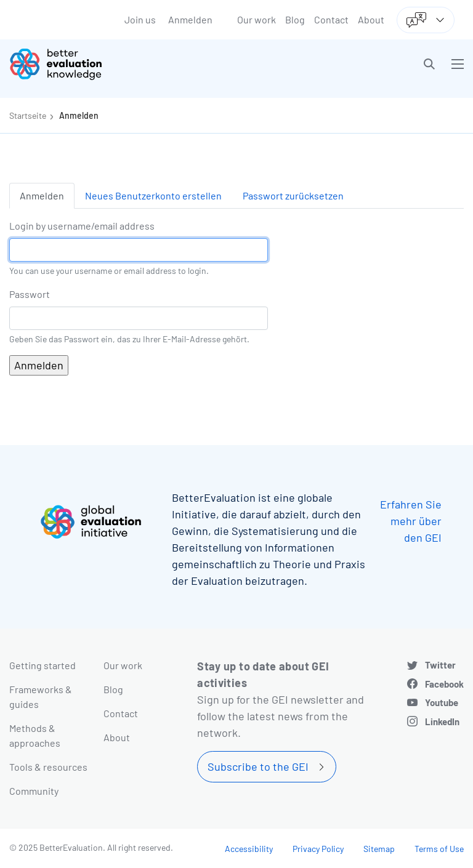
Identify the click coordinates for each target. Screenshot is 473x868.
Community (34, 791)
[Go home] (127, 64)
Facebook (444, 684)
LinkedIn (442, 721)
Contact (331, 19)
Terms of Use (439, 849)
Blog (295, 19)
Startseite (28, 115)
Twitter (440, 665)
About (371, 19)
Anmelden (190, 19)
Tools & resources (48, 767)
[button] (429, 64)
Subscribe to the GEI (258, 766)
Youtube (442, 702)
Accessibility (249, 849)
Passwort (30, 294)
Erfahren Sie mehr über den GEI (411, 521)
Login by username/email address (82, 226)
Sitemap (379, 849)
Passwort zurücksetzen (293, 195)
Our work (257, 19)
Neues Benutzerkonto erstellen (153, 195)
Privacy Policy (318, 849)
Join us (140, 19)
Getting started (42, 665)
